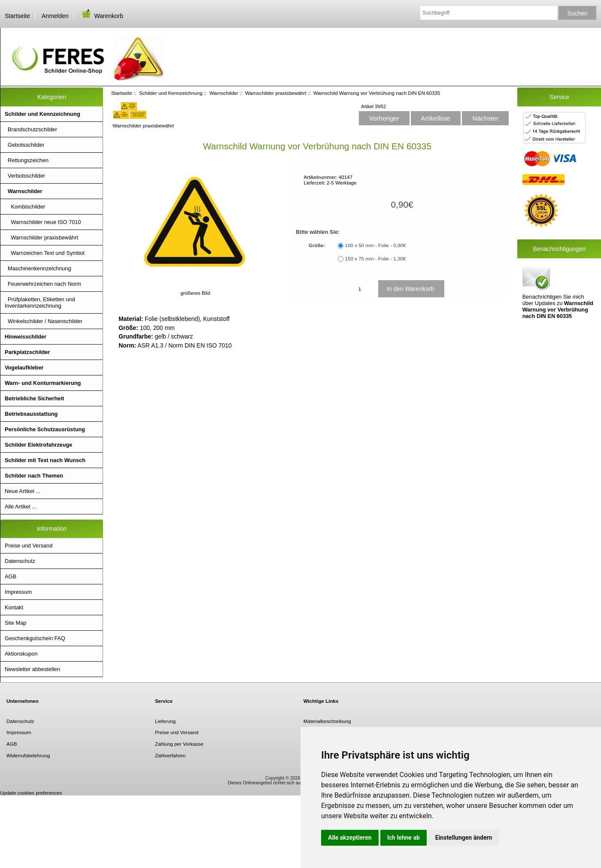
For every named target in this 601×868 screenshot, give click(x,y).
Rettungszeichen (27, 160)
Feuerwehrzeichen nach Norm (43, 284)
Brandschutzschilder (31, 129)
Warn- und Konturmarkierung (43, 383)
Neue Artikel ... (23, 491)
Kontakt (14, 607)
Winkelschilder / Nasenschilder (44, 321)
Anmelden (55, 16)
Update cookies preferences (31, 793)
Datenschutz (20, 561)
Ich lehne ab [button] (404, 838)
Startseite (17, 16)
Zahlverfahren (170, 755)
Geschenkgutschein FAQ (35, 638)
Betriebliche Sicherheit (34, 398)
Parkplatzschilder (27, 352)
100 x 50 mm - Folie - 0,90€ (376, 246)
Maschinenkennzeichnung (38, 268)
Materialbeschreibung (327, 721)
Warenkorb (102, 16)
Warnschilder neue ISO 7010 (43, 222)
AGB (11, 576)
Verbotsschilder (25, 176)
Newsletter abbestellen (32, 669)
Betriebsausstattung (31, 414)
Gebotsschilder (24, 145)
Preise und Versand (29, 546)
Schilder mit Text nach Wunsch (45, 460)
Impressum (18, 592)
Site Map (15, 623)
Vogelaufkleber (24, 367)
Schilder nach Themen (34, 476)
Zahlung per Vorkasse (179, 744)
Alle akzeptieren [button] (350, 838)
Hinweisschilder (26, 337)
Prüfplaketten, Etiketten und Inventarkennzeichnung (40, 302)
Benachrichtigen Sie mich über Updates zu (558, 292)
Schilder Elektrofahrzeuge (38, 445)
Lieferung (165, 721)
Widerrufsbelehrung (28, 755)
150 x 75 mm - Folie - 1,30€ (376, 259)
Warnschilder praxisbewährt (276, 93)
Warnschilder (224, 93)
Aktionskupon (21, 654)
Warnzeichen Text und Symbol (45, 253)
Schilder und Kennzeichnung (171, 93)
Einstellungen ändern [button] (464, 838)
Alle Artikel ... (21, 507)
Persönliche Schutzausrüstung (45, 429)
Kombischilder (25, 207)
